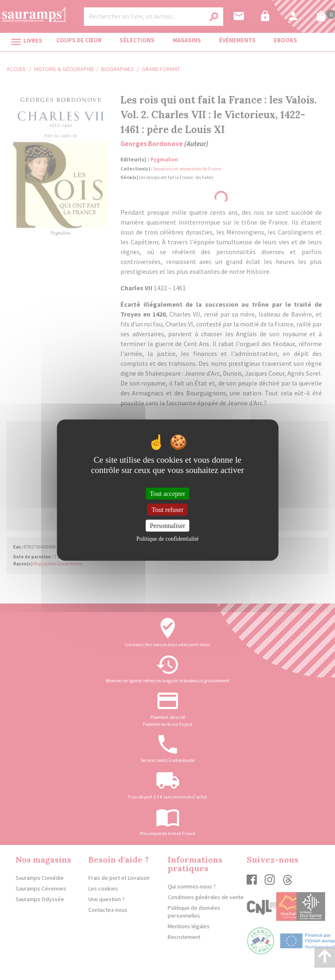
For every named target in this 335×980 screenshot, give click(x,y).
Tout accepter (167, 493)
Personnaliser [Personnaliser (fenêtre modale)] (167, 526)
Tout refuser (168, 509)
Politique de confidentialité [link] (168, 539)
